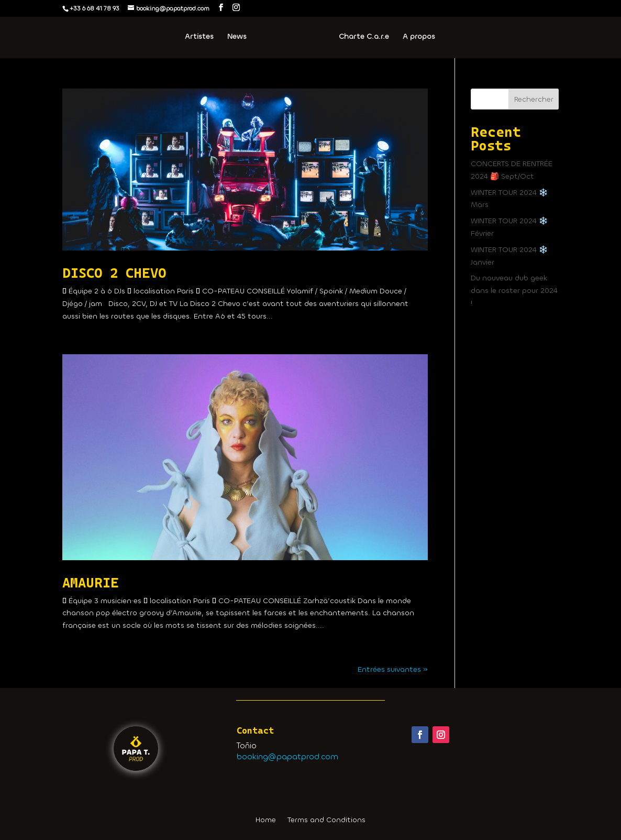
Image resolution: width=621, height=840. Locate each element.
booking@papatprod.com (287, 757)
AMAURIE (91, 583)
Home (266, 821)
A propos (419, 37)
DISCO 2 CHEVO (114, 273)
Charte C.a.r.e (364, 37)
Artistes (199, 37)
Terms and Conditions (326, 821)
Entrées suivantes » (393, 669)
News (237, 37)
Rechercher (534, 99)
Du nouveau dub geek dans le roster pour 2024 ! (514, 291)
